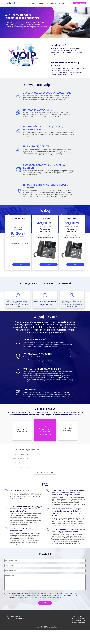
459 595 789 (80, 3)
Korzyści (32, 3)
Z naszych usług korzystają (45, 477)
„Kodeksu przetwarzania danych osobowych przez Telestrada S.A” (39, 608)
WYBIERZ (17, 277)
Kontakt (62, 3)
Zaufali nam (51, 3)
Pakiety (41, 3)
